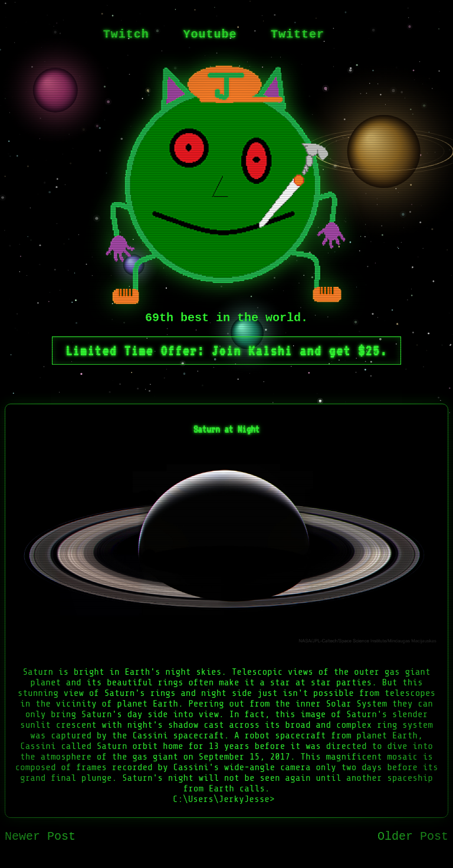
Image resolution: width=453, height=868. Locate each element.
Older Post (413, 836)
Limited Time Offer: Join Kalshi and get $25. (226, 351)
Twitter (298, 34)
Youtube (210, 34)
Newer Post (40, 836)
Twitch (126, 34)
